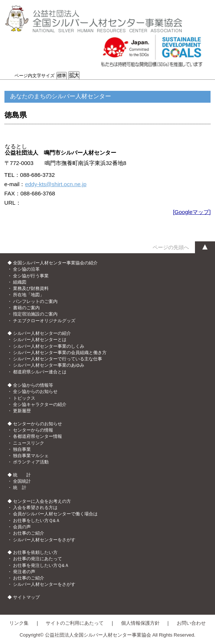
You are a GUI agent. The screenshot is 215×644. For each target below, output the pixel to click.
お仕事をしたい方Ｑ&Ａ (37, 521)
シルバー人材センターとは (40, 340)
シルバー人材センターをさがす (44, 540)
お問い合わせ (191, 623)
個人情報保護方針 (140, 623)
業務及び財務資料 (31, 288)
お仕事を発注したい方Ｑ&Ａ (41, 565)
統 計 (20, 488)
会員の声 (22, 527)
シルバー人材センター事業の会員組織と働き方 (60, 353)
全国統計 (22, 481)
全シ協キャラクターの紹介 (40, 404)
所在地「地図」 (29, 295)
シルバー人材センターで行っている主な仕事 (58, 359)
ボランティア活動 (31, 462)
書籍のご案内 (26, 308)
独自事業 (22, 449)
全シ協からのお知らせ (35, 392)
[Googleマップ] (192, 212)
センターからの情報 (33, 430)
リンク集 (19, 623)
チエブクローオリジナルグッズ (44, 321)
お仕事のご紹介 (29, 533)
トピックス (24, 398)
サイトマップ (26, 597)
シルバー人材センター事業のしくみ (49, 346)
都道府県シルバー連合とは (40, 372)
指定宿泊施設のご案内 (35, 314)
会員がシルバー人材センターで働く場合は (55, 514)
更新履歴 (22, 411)
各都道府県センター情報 (38, 436)
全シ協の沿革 (26, 269)
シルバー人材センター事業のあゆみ (49, 365)
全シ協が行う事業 (31, 276)
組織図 (20, 282)
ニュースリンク (29, 443)
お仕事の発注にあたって (38, 559)
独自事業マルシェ (31, 456)
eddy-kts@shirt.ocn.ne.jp (56, 184)
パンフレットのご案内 (35, 301)
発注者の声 (24, 572)
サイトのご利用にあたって (75, 623)
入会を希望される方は (35, 508)
